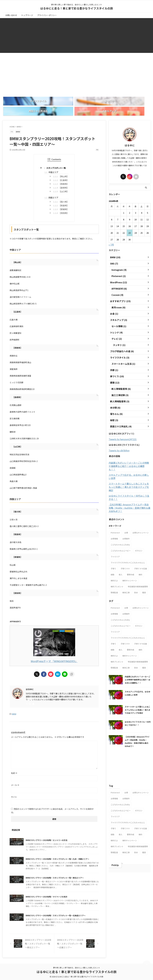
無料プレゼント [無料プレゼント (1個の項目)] (117, 569)
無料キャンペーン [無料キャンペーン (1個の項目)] (130, 563)
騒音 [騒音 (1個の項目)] (144, 575)
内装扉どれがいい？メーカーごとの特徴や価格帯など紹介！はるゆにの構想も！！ (129, 456)
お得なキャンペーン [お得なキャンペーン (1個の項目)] (141, 515)
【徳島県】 (61, 198)
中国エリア (51, 164)
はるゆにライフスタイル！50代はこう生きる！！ (127, 479)
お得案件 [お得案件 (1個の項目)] (126, 521)
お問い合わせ (11, 15)
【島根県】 (61, 180)
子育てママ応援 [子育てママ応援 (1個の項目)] (140, 551)
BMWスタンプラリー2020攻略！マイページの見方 (51, 895)
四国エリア (51, 190)
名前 (14, 764)
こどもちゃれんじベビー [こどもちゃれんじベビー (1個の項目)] (121, 533)
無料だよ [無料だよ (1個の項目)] (114, 563)
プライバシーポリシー (47, 15)
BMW (14, 705)
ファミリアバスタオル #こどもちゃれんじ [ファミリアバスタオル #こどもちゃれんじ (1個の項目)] (128, 545)
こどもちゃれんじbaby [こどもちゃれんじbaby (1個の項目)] (120, 527)
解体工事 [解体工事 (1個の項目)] (126, 575)
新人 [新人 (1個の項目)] (121, 557)
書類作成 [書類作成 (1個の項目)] (131, 557)
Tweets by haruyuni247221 (123, 431)
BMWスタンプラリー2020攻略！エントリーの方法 (51, 831)
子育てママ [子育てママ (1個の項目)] (125, 551)
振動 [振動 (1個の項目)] (112, 557)
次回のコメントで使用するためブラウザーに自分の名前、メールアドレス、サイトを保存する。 (52, 802)
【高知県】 (61, 205)
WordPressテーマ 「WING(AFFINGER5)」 (54, 653)
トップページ (27, 15)
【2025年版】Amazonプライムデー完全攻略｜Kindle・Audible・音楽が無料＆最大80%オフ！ (130, 490)
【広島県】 (61, 172)
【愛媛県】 (61, 201)
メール (15, 776)
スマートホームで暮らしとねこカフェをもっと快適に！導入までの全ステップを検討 (129, 471)
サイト (14, 788)
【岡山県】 (61, 168)
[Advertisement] (76, 71)
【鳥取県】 (61, 176)
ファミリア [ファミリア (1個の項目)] (115, 539)
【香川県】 (61, 194)
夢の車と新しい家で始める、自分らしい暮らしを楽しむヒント (77, 968)
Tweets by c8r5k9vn (119, 443)
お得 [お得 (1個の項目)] (126, 515)
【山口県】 (61, 183)
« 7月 (111, 237)
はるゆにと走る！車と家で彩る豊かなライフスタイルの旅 (77, 8)
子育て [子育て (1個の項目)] (113, 551)
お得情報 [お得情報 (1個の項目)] (114, 521)
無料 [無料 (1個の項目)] (140, 557)
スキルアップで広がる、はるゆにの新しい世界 (129, 464)
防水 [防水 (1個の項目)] (136, 575)
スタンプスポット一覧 (55, 160)
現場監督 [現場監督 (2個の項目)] (114, 575)
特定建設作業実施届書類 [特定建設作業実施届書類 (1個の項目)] (138, 569)
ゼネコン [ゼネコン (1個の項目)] (139, 533)
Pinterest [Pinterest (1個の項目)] (115, 515)
